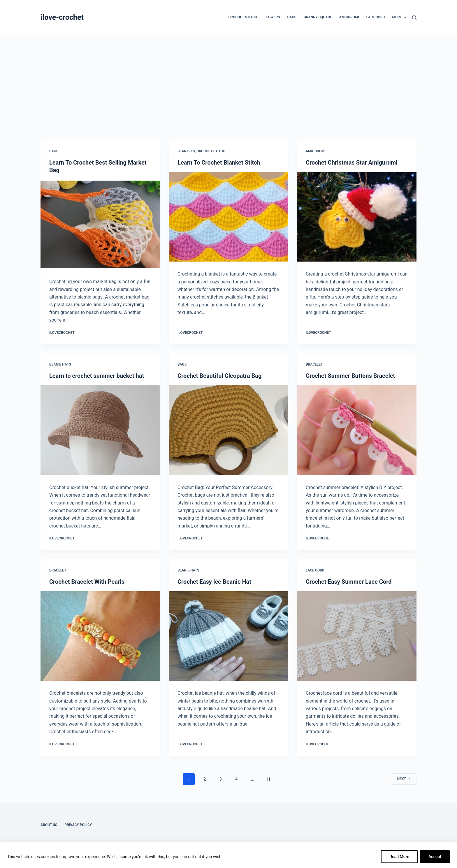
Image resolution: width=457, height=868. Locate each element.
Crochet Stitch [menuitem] (243, 17)
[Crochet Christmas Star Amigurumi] (357, 217)
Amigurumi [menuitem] (349, 17)
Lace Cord (315, 570)
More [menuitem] (399, 17)
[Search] (414, 18)
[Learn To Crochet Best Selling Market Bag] (100, 225)
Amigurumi (315, 151)
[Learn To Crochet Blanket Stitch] (228, 217)
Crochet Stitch (211, 151)
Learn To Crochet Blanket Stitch (219, 163)
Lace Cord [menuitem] (376, 17)
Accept (435, 857)
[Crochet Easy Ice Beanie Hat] (228, 636)
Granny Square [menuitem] (318, 17)
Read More (399, 857)
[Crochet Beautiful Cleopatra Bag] (228, 430)
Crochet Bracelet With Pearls (87, 582)
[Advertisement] (228, 79)
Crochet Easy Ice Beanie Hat (214, 582)
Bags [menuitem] (292, 17)
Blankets (186, 151)
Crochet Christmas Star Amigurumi (351, 163)
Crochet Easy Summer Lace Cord (349, 582)
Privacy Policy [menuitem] (78, 825)
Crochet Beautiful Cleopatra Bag (219, 376)
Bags (54, 151)
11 (268, 779)
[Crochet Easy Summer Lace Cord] (357, 636)
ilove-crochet (62, 17)
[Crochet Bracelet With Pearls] (100, 636)
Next (404, 779)
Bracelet (314, 364)
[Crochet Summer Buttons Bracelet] (357, 430)
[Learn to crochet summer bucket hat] (100, 430)
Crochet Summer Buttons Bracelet (350, 376)
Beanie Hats (60, 364)
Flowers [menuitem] (272, 17)
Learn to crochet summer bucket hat (97, 376)
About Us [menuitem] (49, 825)
